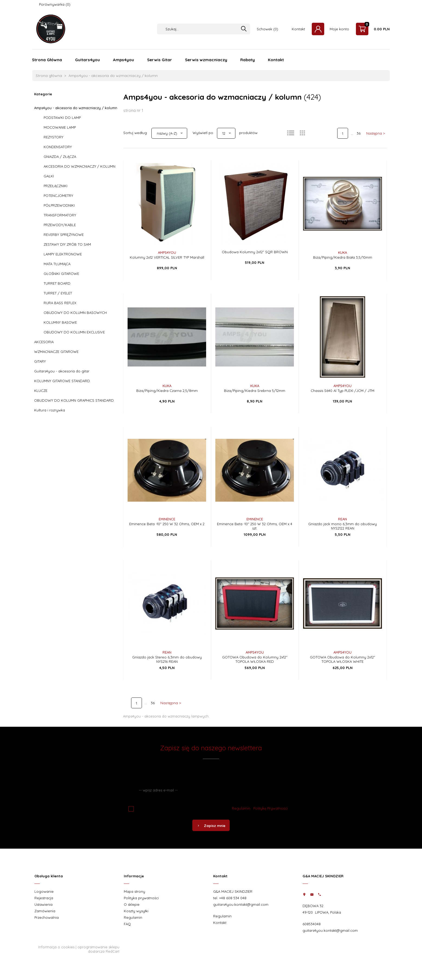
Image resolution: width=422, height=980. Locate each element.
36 (359, 133)
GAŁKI (49, 176)
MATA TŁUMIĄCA (57, 264)
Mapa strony (134, 891)
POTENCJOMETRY (58, 196)
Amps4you (124, 60)
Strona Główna (47, 60)
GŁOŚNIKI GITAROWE (61, 274)
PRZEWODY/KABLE (60, 225)
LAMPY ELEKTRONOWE (63, 254)
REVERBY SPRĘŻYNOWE (64, 235)
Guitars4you (87, 60)
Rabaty (248, 60)
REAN (343, 519)
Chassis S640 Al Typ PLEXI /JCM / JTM (343, 391)
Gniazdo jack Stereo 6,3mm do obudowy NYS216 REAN (167, 659)
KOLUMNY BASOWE (60, 322)
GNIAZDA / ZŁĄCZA (60, 157)
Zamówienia (45, 911)
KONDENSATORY (58, 147)
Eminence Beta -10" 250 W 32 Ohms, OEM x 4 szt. (255, 526)
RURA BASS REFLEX (60, 303)
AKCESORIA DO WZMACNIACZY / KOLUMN (79, 166)
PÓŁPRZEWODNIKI (59, 205)
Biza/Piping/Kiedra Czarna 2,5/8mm (167, 391)
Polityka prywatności (141, 898)
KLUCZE (41, 391)
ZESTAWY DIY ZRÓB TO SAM (67, 244)
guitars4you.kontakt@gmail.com (241, 904)
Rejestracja (44, 898)
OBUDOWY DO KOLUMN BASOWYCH (75, 313)
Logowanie (44, 891)
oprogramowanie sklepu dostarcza (98, 949)
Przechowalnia (47, 917)
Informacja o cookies (56, 947)
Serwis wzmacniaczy (206, 60)
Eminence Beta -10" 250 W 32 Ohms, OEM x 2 (167, 524)
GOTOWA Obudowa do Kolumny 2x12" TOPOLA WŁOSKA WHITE (343, 659)
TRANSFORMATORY (60, 215)
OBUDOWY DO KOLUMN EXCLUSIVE (74, 332)
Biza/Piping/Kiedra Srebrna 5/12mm (255, 391)
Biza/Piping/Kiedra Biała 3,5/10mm (343, 257)
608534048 (312, 924)
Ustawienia (43, 904)
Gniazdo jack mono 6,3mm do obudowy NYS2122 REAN (343, 526)
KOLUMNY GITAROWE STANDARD (62, 381)
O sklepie (132, 904)
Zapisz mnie (211, 826)
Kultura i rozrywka (50, 410)
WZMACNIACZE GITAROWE (56, 352)
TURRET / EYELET (58, 293)
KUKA (343, 252)
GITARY (40, 361)
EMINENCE (167, 519)
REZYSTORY (53, 137)
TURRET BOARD (57, 283)
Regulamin (241, 808)
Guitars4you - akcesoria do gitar (62, 371)
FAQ (127, 924)
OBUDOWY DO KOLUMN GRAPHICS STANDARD (74, 400)
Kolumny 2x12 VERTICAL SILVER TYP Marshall (167, 257)
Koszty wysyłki (136, 911)
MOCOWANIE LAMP (60, 127)
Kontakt (298, 29)
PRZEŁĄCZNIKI (56, 186)
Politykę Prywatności (270, 808)
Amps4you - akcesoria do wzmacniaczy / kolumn (76, 108)
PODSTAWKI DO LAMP (62, 118)
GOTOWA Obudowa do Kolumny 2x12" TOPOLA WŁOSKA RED (255, 659)
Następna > (376, 133)
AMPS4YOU (167, 252)
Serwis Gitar (160, 60)
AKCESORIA (44, 342)
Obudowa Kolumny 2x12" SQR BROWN (255, 252)
